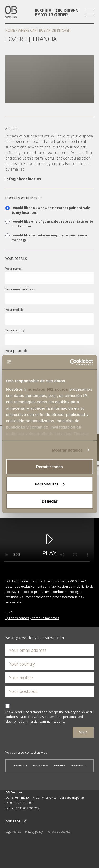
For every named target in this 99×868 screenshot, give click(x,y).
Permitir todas (49, 467)
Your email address (20, 289)
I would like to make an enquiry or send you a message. (46, 238)
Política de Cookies (58, 832)
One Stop (16, 822)
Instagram (41, 765)
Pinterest (78, 765)
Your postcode (16, 351)
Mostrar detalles (67, 450)
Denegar (49, 501)
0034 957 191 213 (28, 808)
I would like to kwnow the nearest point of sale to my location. (48, 210)
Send (83, 732)
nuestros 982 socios (48, 389)
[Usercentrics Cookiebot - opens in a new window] (70, 362)
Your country (15, 330)
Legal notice (13, 832)
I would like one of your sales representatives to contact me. (49, 224)
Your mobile (15, 310)
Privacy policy (34, 832)
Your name (13, 269)
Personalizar (50, 484)
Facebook (21, 765)
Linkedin (60, 765)
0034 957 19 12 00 (21, 803)
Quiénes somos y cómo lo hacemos (32, 618)
